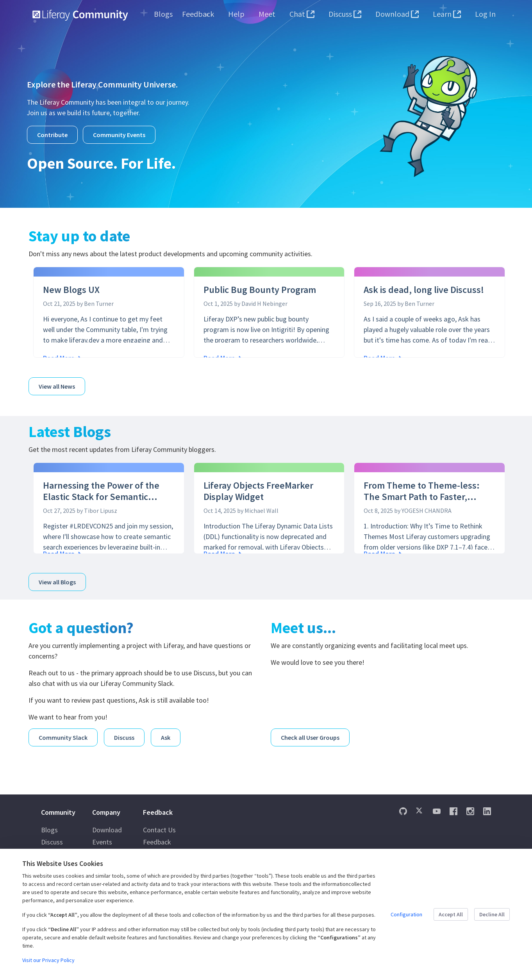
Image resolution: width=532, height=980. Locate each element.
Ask (166, 731)
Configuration (406, 914)
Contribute (52, 135)
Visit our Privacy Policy (48, 960)
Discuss (124, 731)
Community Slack (63, 731)
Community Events (119, 135)
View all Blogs (57, 578)
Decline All (492, 914)
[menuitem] (163, 14)
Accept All (451, 914)
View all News (57, 384)
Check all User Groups (310, 731)
